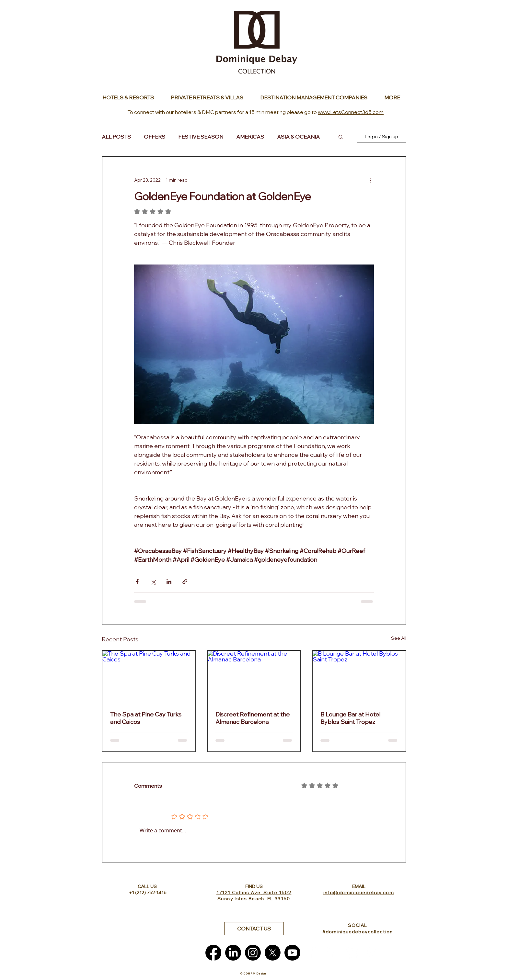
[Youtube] (292, 953)
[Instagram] (253, 953)
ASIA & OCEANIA (298, 137)
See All (399, 638)
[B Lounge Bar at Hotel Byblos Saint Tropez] (359, 677)
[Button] (130, 97)
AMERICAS (250, 137)
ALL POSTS (116, 137)
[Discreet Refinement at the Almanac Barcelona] (254, 677)
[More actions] (370, 180)
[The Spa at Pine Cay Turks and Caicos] (149, 677)
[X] (273, 953)
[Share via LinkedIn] (169, 582)
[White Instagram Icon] (352, 953)
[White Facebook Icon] (312, 953)
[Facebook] (213, 953)
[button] (341, 137)
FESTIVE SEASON (201, 137)
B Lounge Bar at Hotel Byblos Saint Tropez (350, 718)
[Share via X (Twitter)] (153, 582)
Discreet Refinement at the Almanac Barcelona (253, 718)
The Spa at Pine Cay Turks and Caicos (146, 718)
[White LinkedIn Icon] (332, 953)
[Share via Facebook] (137, 582)
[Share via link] (185, 582)
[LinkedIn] (233, 953)
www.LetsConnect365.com (351, 112)
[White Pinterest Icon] (371, 953)
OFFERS (155, 137)
